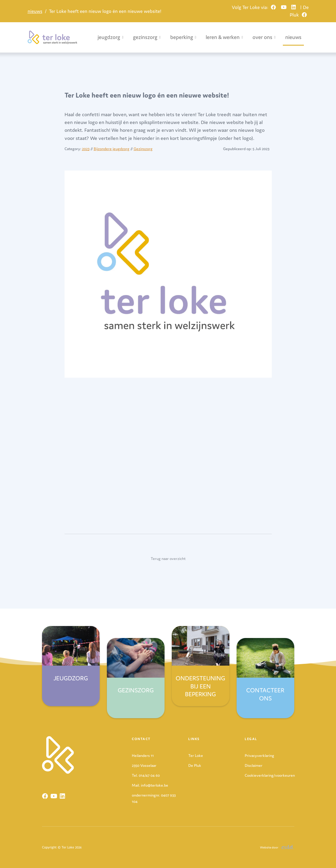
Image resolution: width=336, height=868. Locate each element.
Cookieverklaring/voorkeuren (270, 775)
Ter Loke (196, 756)
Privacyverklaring (259, 756)
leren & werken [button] (224, 37)
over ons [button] (264, 37)
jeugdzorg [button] (110, 37)
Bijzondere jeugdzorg (112, 149)
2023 (86, 149)
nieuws (35, 11)
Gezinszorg (143, 149)
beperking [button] (183, 37)
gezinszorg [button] (147, 37)
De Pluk (195, 765)
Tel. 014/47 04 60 (146, 775)
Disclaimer (254, 765)
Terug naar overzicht (168, 559)
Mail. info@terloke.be (150, 785)
